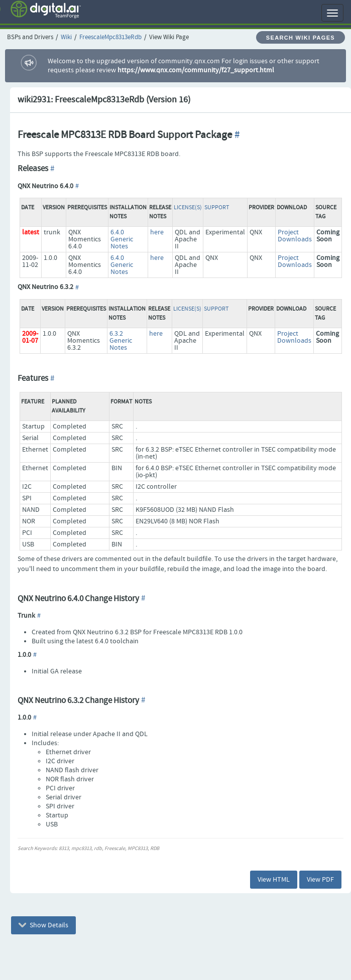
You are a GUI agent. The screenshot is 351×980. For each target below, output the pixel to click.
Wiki (66, 37)
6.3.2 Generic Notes (121, 341)
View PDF (320, 880)
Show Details (43, 925)
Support (217, 208)
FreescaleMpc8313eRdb (110, 37)
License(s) (188, 208)
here (157, 232)
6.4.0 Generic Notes (122, 239)
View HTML (274, 880)
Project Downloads (295, 236)
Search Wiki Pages (301, 38)
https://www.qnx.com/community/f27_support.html (196, 70)
